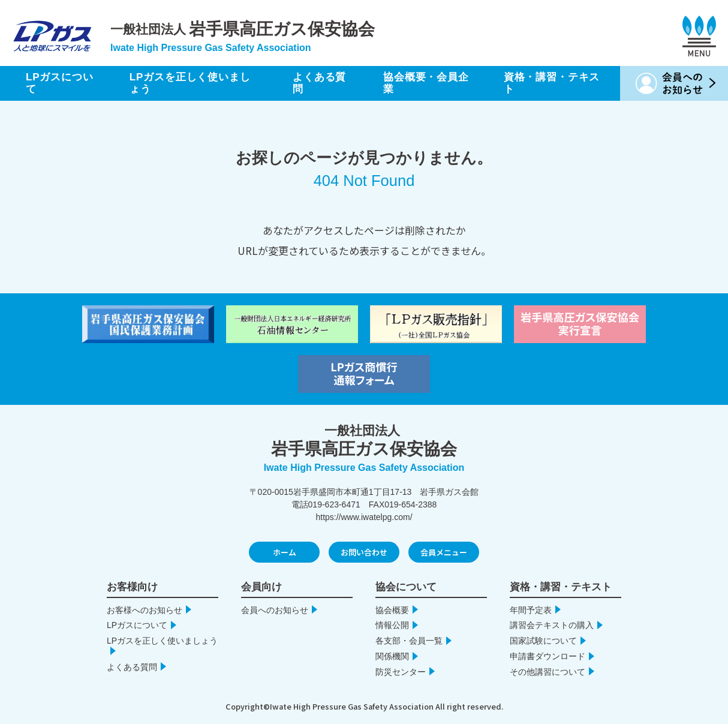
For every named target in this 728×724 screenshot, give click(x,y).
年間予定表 (531, 610)
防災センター (401, 672)
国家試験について (543, 641)
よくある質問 (319, 83)
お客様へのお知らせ (145, 610)
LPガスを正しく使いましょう (190, 83)
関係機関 (392, 656)
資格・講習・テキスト (552, 83)
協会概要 (392, 610)
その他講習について (547, 672)
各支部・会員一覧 (409, 641)
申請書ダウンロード (547, 656)
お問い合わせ (364, 552)
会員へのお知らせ (275, 610)
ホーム (285, 552)
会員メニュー (444, 552)
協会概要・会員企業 (426, 83)
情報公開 (392, 625)
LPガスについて (60, 83)
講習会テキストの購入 (552, 625)
